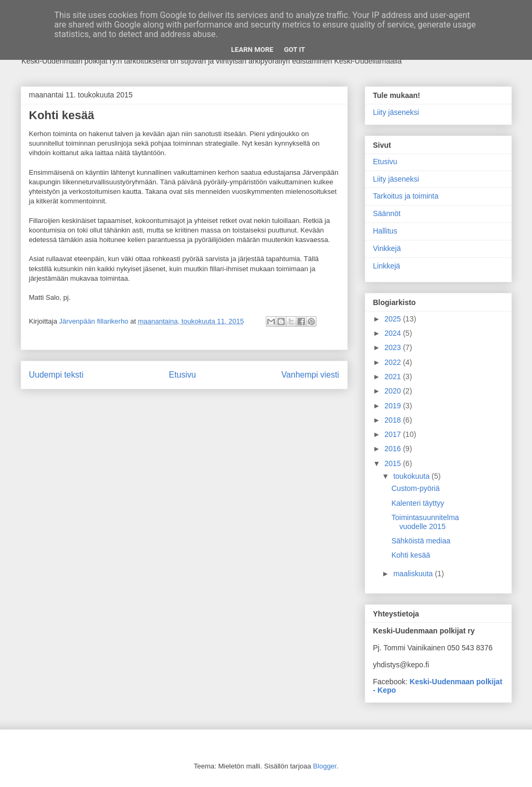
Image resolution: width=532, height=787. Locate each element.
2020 (394, 391)
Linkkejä (387, 266)
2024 (394, 333)
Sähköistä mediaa (421, 541)
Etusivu (182, 375)
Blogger (324, 766)
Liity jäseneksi (396, 112)
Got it (294, 50)
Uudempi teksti (56, 375)
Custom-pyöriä (415, 488)
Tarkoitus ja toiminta (406, 196)
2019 (394, 406)
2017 (394, 434)
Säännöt (387, 213)
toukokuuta (412, 476)
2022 (394, 362)
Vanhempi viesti (310, 375)
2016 (394, 449)
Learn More (253, 50)
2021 (394, 377)
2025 (394, 319)
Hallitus (385, 231)
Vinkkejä (387, 248)
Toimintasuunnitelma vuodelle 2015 (425, 522)
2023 (394, 347)
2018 (394, 420)
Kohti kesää (411, 555)
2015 (394, 463)
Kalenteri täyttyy (418, 503)
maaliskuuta (414, 574)
